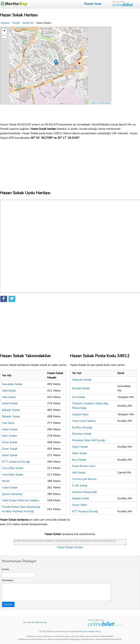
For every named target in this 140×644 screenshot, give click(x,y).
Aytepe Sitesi (80, 414)
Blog (98, 631)
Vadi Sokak (9, 391)
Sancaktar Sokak (12, 384)
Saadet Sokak (80, 498)
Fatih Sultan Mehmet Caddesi (21, 500)
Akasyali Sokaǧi (82, 380)
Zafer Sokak (79, 453)
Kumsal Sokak (81, 388)
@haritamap (41, 622)
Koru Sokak (79, 460)
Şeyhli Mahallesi (12, 494)
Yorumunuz (8, 580)
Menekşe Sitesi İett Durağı (89, 440)
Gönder (8, 604)
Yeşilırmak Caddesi (84, 421)
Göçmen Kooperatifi (84, 492)
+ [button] (4, 31)
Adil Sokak (79, 473)
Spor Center (10, 436)
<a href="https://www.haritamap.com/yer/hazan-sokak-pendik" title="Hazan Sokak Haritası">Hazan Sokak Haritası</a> (70, 542)
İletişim (92, 631)
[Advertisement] (126, 73)
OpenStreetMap (104, 103)
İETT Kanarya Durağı (85, 511)
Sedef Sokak (10, 403)
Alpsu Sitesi (80, 505)
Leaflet (93, 103)
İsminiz (5, 569)
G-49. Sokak (80, 486)
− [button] (4, 36)
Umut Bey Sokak (13, 468)
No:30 (6, 481)
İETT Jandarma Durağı (16, 462)
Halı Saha (8, 423)
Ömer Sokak (10, 442)
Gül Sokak (78, 397)
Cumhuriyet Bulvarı (84, 479)
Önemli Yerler (93, 4)
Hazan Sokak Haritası (70, 547)
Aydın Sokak (10, 488)
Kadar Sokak (10, 429)
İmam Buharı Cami (84, 466)
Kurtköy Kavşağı (82, 427)
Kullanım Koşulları (79, 631)
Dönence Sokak (82, 434)
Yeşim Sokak (80, 447)
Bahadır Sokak (11, 410)
